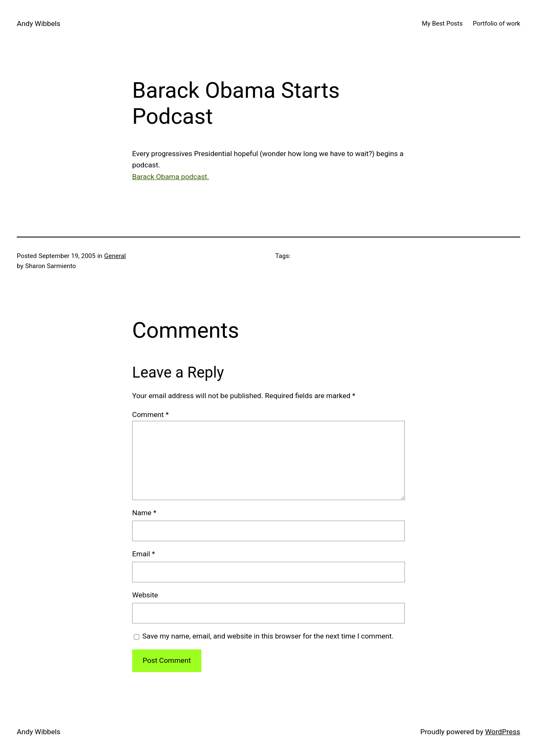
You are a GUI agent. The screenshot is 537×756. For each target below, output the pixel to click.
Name (144, 513)
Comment (150, 414)
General (115, 256)
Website (145, 595)
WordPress (503, 732)
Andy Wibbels (39, 23)
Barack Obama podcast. (171, 177)
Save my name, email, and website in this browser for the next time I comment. (268, 636)
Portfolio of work (497, 23)
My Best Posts (442, 23)
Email (143, 554)
